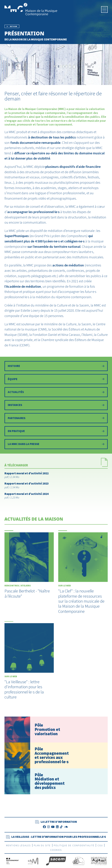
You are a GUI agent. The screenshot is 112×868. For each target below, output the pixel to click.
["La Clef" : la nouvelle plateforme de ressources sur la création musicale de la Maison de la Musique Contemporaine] (83, 575)
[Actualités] (56, 393)
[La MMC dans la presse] (56, 446)
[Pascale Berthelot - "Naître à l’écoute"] (29, 567)
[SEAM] (78, 863)
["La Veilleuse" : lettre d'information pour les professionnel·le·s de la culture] (29, 663)
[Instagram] (49, 829)
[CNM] (33, 863)
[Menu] (104, 9)
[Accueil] (31, 9)
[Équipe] (56, 380)
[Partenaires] (56, 420)
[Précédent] (12, 26)
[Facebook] (44, 829)
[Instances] (56, 406)
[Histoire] (56, 366)
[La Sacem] (56, 863)
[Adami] (99, 863)
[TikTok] (61, 829)
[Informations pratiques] (56, 433)
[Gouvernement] (12, 863)
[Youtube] (53, 829)
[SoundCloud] (66, 829)
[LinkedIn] (57, 829)
